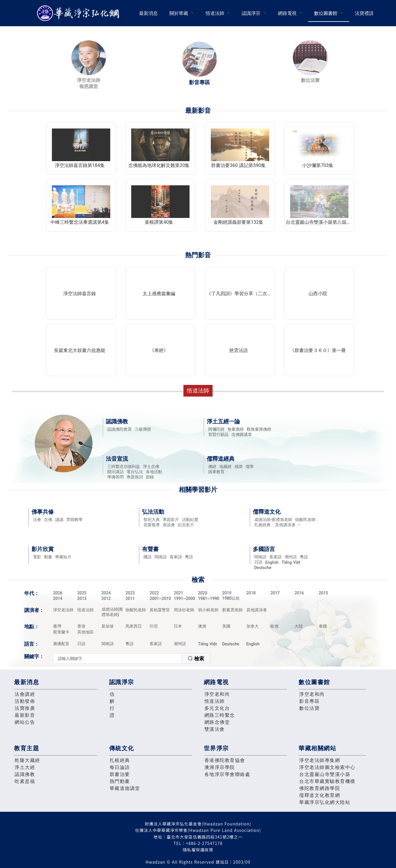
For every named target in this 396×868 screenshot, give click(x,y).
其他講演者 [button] (288, 525)
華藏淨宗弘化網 (79, 13)
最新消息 (148, 13)
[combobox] (132, 659)
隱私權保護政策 (198, 850)
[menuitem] (148, 13)
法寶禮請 (364, 13)
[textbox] (117, 659)
